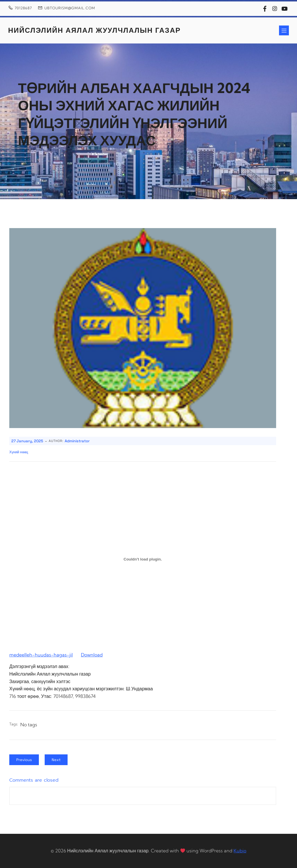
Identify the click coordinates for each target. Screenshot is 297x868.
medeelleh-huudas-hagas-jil (41, 655)
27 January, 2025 (27, 441)
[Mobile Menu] (284, 30)
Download (92, 655)
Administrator (77, 441)
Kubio (240, 851)
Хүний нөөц (19, 452)
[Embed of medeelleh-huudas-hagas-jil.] (143, 559)
